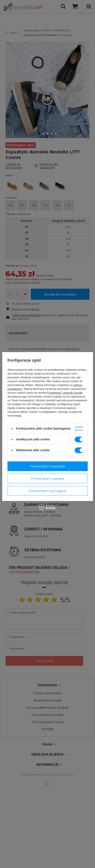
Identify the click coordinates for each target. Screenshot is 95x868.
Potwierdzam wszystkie (47, 466)
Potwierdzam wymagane (48, 491)
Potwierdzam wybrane (48, 479)
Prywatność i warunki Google (65, 393)
